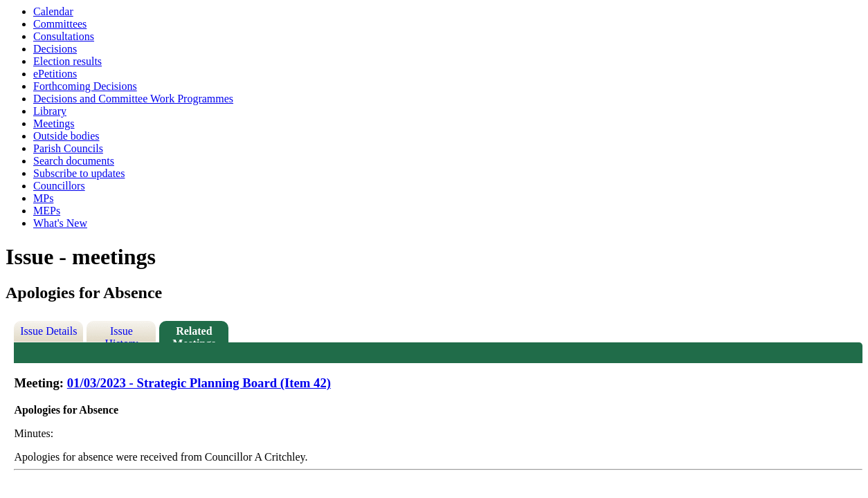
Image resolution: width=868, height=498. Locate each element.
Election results (67, 61)
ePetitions (55, 74)
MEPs (47, 211)
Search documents (74, 161)
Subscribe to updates (79, 173)
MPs (43, 198)
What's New (60, 223)
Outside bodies (66, 136)
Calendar (53, 11)
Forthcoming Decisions (85, 86)
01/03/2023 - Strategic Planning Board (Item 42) (199, 383)
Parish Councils (68, 148)
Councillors (59, 186)
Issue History (121, 334)
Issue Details (48, 331)
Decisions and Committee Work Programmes (133, 99)
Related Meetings (194, 334)
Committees (60, 24)
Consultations (64, 36)
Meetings (54, 123)
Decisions (55, 49)
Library (50, 111)
